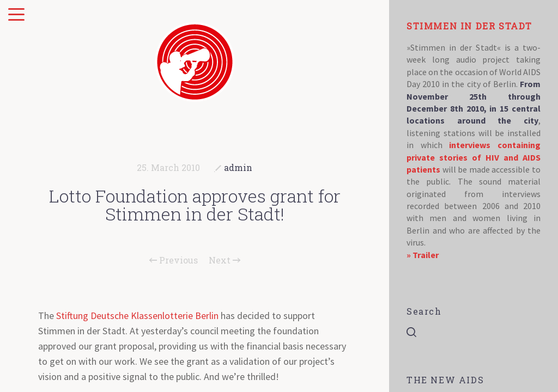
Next (225, 260)
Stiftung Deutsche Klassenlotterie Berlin (137, 316)
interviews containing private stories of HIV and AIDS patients (474, 157)
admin (238, 167)
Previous (174, 260)
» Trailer (423, 255)
